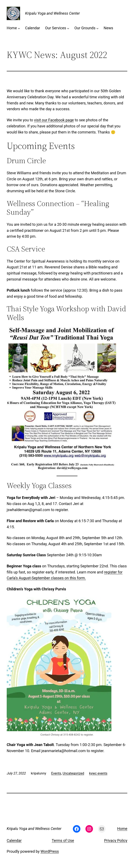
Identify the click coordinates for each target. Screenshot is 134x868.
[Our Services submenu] (68, 28)
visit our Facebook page (54, 120)
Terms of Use (63, 840)
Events (56, 773)
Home (122, 829)
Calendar (14, 840)
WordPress (50, 851)
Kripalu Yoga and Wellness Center (52, 13)
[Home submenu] (19, 28)
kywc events (98, 773)
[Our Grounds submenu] (97, 28)
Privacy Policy (116, 840)
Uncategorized (73, 773)
